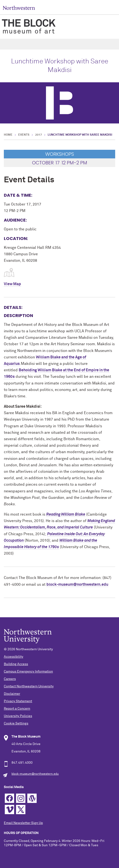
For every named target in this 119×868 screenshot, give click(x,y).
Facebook (9, 798)
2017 (39, 135)
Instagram (21, 798)
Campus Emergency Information (28, 672)
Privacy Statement (18, 701)
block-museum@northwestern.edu (77, 584)
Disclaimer (12, 694)
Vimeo (9, 810)
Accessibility (14, 657)
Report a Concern (17, 709)
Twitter (21, 810)
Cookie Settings (16, 723)
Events (24, 135)
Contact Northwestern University (29, 686)
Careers (10, 679)
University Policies (18, 716)
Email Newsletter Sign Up (23, 823)
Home (8, 135)
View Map (12, 284)
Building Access (16, 664)
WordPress (32, 798)
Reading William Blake (66, 514)
